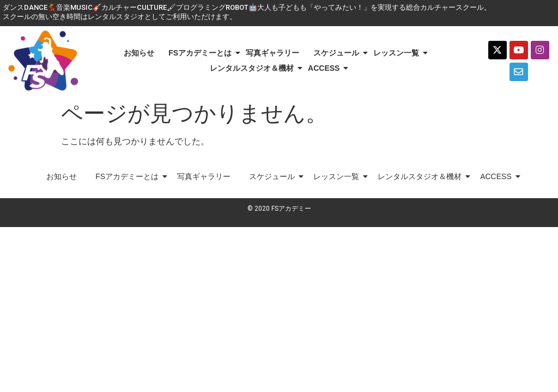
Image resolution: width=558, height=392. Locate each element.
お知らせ (139, 53)
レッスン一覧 (398, 53)
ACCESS (326, 68)
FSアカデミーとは (202, 53)
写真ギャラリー (272, 53)
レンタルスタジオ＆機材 (254, 68)
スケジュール (338, 53)
